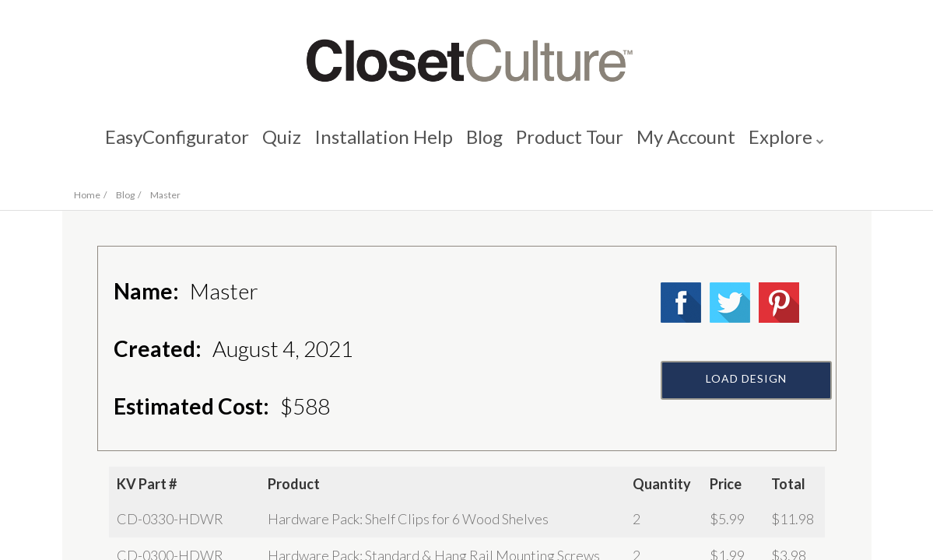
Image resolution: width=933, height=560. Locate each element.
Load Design (746, 417)
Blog (484, 144)
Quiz (277, 144)
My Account (691, 144)
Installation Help (381, 144)
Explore (787, 144)
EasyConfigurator (170, 144)
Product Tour (572, 144)
